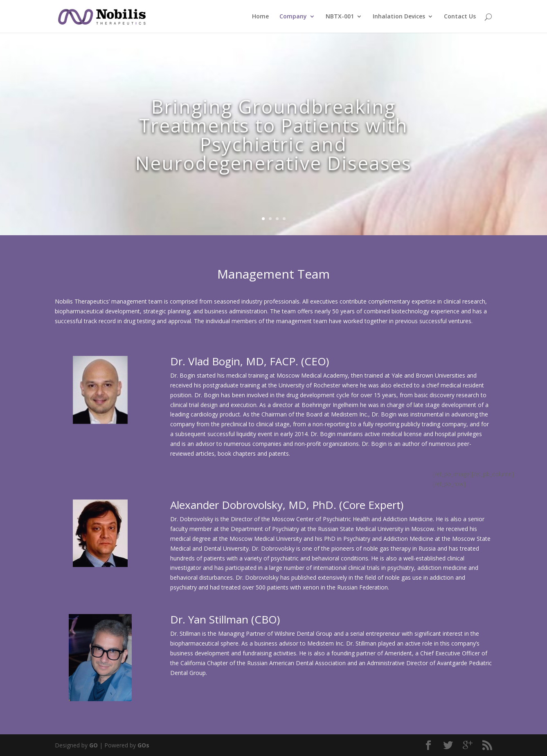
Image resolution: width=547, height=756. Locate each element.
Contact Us (460, 17)
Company (293, 17)
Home (260, 17)
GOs (143, 745)
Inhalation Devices (399, 17)
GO (93, 745)
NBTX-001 (340, 17)
